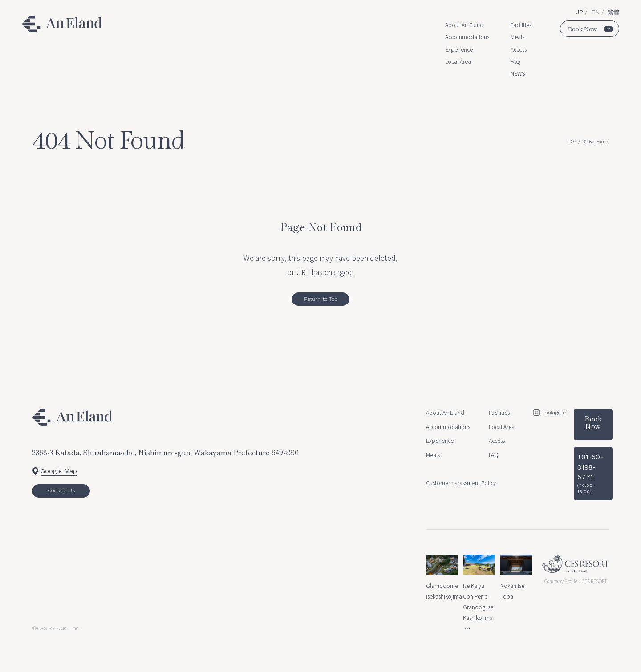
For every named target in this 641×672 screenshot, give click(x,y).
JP (580, 12)
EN (596, 12)
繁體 (613, 12)
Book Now (590, 29)
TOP (572, 141)
